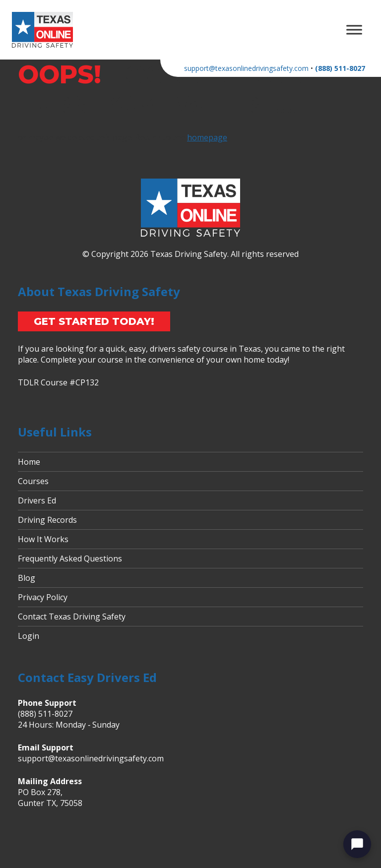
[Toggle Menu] (354, 30)
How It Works (43, 539)
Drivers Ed (37, 500)
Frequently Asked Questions (70, 558)
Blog (27, 578)
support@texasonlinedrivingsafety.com (246, 68)
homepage (207, 137)
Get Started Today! (94, 321)
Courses (33, 481)
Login (29, 636)
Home (29, 462)
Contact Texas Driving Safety (72, 617)
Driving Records (47, 520)
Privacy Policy (43, 597)
